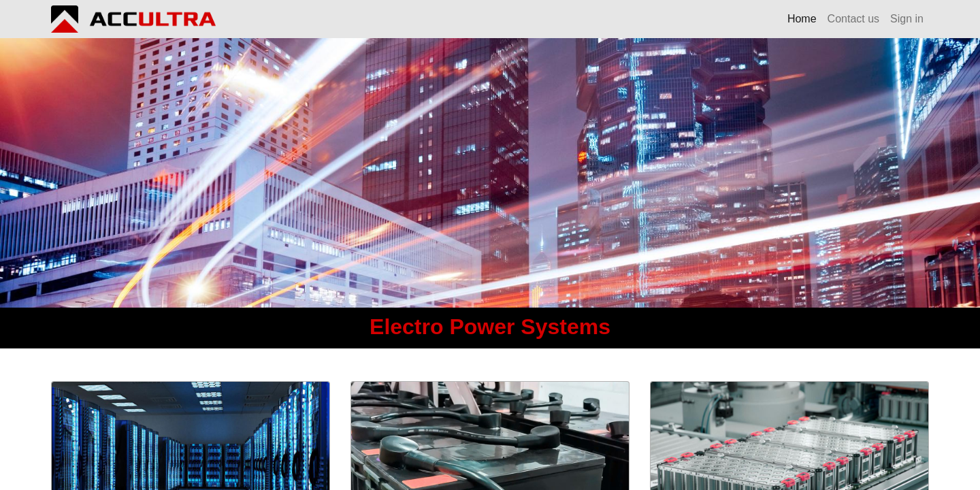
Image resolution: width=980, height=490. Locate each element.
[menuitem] (802, 19)
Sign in (907, 19)
